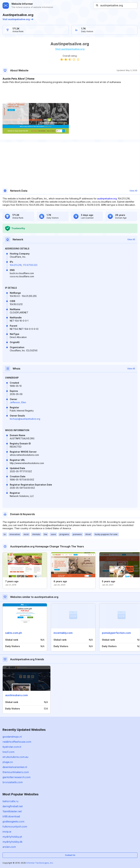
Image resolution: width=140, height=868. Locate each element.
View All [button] (133, 191)
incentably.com (63, 633)
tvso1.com (8, 752)
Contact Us (70, 855)
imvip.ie (7, 832)
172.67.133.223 (30, 265)
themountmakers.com (16, 772)
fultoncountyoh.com (15, 827)
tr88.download (11, 816)
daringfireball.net (13, 806)
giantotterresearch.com (17, 777)
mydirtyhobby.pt (12, 837)
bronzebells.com (13, 782)
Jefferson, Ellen (18, 402)
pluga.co (8, 762)
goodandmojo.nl (12, 737)
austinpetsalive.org (107, 199)
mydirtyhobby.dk (12, 842)
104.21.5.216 (16, 265)
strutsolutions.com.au (15, 757)
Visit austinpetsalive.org (18, 19)
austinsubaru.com (17, 695)
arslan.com (9, 847)
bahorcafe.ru (10, 801)
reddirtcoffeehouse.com (17, 742)
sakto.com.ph (14, 633)
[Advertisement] (70, 93)
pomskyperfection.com (116, 633)
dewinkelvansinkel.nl (15, 767)
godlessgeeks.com (13, 821)
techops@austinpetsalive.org (25, 419)
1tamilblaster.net (12, 811)
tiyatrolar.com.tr (12, 747)
